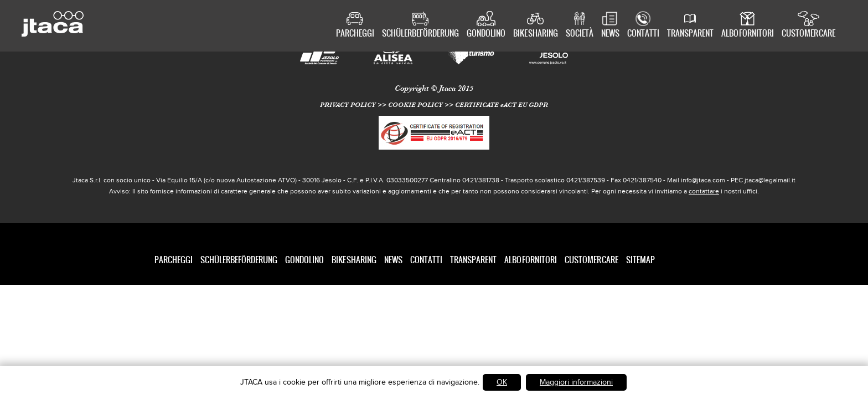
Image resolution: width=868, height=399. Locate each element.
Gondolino (486, 34)
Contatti (643, 34)
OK (502, 382)
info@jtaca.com (703, 180)
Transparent (690, 34)
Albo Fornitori (748, 34)
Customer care (808, 34)
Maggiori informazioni (576, 382)
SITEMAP (640, 260)
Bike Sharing (536, 34)
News (610, 34)
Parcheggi (355, 34)
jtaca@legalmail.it (770, 180)
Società (580, 34)
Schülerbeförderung (420, 34)
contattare (704, 191)
